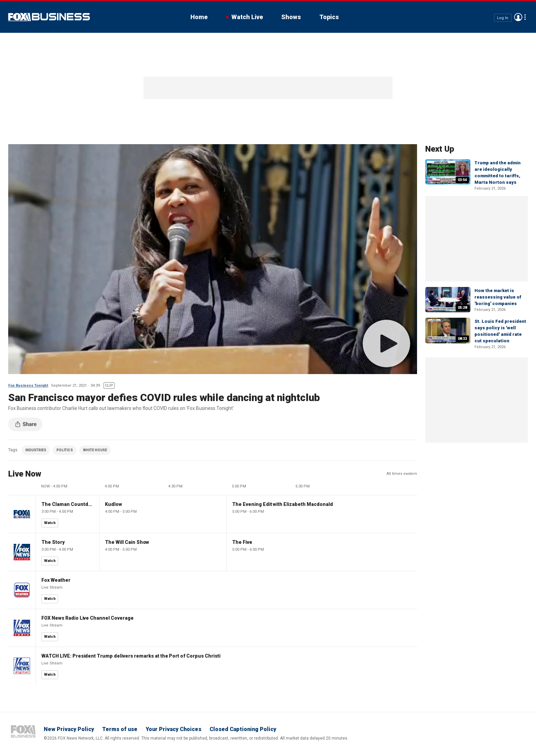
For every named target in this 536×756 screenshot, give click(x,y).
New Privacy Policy (69, 729)
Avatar (518, 17)
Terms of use (120, 729)
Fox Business (49, 17)
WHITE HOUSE (95, 450)
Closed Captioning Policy (243, 729)
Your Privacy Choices (173, 729)
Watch (50, 523)
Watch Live (247, 17)
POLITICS (65, 450)
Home (199, 17)
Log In (503, 18)
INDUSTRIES (36, 450)
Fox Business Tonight (28, 386)
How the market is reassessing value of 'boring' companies (498, 297)
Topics (329, 17)
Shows (291, 17)
